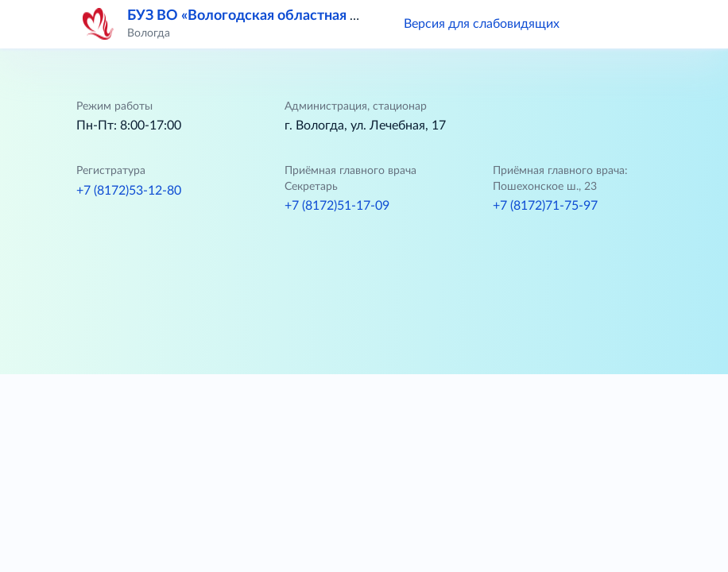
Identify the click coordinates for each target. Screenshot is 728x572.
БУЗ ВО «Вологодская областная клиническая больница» (319, 16)
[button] (594, 24)
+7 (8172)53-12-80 (129, 191)
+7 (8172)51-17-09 (337, 206)
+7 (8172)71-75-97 (545, 206)
